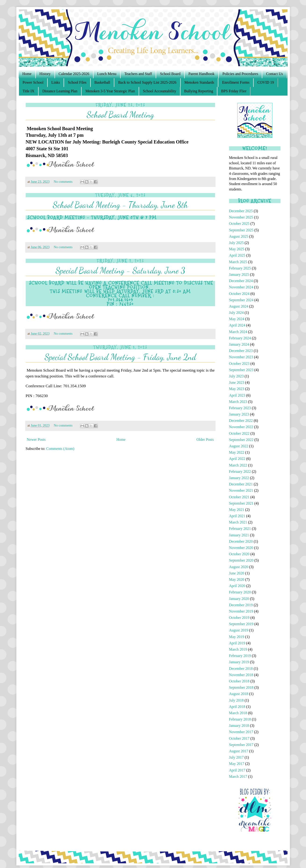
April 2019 (237, 643)
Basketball (102, 82)
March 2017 (238, 777)
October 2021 (239, 497)
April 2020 (237, 586)
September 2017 (241, 745)
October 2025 (239, 224)
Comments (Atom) (60, 449)
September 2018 (241, 687)
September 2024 (241, 300)
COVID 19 (266, 82)
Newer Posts (36, 439)
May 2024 (237, 319)
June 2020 (237, 573)
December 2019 (241, 605)
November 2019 (241, 611)
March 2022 (238, 465)
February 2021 (240, 529)
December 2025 (241, 211)
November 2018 (241, 675)
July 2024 (236, 313)
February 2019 (240, 656)
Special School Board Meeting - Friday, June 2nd (120, 357)
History (45, 74)
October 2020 (239, 554)
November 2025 (241, 217)
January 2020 (239, 599)
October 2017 (239, 738)
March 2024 (238, 332)
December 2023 (241, 351)
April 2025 (237, 255)
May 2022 (237, 452)
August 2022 (239, 446)
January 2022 (239, 478)
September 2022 (241, 440)
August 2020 (239, 567)
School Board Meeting (120, 115)
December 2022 (241, 421)
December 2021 (241, 484)
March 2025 (238, 262)
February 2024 (240, 338)
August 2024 (239, 306)
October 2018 (239, 681)
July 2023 (236, 376)
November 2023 (241, 357)
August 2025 (239, 236)
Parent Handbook (202, 74)
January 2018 (239, 726)
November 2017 (241, 732)
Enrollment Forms (236, 82)
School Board (170, 74)
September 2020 (241, 560)
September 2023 (241, 370)
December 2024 (241, 281)
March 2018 (238, 713)
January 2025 (239, 274)
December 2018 (241, 669)
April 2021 (237, 516)
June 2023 (237, 382)
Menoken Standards (199, 82)
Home (27, 74)
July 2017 (236, 757)
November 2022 (241, 427)
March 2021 (238, 522)
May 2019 (237, 637)
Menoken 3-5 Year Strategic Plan (110, 91)
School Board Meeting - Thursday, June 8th (120, 205)
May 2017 (237, 764)
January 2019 (239, 662)
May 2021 (237, 510)
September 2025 (241, 230)
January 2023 (239, 414)
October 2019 (239, 618)
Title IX (29, 91)
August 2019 (239, 630)
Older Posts (205, 439)
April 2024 (237, 325)
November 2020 (241, 548)
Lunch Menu (107, 74)
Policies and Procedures (240, 74)
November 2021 (241, 490)
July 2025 (236, 243)
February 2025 (240, 268)
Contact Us (274, 74)
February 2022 (240, 472)
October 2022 (239, 433)
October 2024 (239, 294)
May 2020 (237, 579)
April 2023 (237, 395)
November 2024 (241, 287)
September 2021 (241, 503)
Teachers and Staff (138, 74)
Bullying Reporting (199, 91)
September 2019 (241, 624)
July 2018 (236, 700)
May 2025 (237, 249)
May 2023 (237, 389)
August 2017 (239, 751)
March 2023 (238, 402)
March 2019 (238, 649)
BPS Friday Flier (234, 91)
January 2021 (239, 535)
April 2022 (237, 459)
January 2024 (239, 344)
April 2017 (237, 770)
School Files (77, 82)
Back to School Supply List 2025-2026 (147, 82)
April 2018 (237, 707)
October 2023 (239, 364)
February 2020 (240, 592)
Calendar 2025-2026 (74, 74)
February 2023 (240, 408)
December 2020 (241, 541)
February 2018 (240, 719)
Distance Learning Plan (60, 91)
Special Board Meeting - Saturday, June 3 (120, 271)
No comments (64, 182)
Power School (33, 82)
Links (56, 82)
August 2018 (239, 694)
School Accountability (160, 91)
